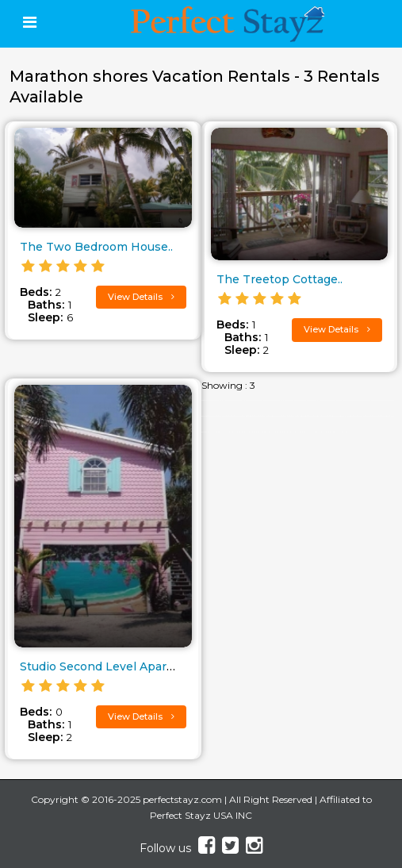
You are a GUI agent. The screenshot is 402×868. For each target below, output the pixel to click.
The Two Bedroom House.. (96, 247)
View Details (141, 297)
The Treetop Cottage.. (279, 279)
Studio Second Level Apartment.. (113, 666)
